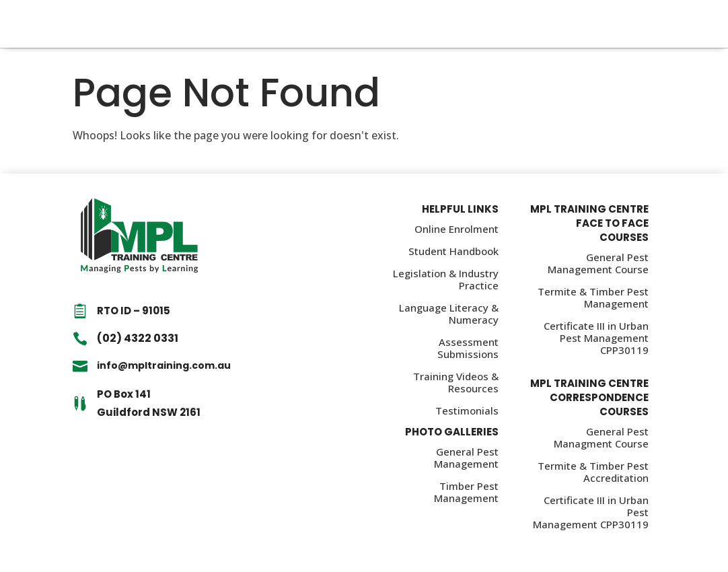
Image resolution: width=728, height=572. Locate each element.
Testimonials (467, 410)
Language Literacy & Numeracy (449, 314)
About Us (414, 24)
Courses (233, 24)
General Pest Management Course (598, 263)
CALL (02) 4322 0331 (635, 24)
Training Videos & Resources (456, 382)
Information (296, 24)
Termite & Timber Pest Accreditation (593, 472)
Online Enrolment (457, 229)
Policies (359, 24)
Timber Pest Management (466, 492)
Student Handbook (453, 251)
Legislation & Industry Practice (446, 279)
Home (186, 24)
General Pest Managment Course (601, 437)
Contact (470, 24)
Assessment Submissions (468, 348)
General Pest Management (466, 458)
